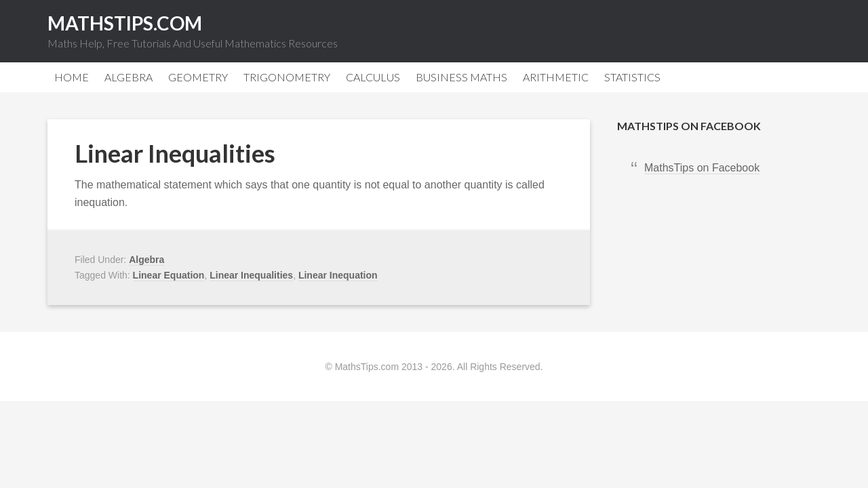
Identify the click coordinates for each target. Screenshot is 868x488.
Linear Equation (169, 275)
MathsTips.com (125, 23)
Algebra (146, 260)
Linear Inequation (338, 275)
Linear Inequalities (175, 153)
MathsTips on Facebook (689, 126)
